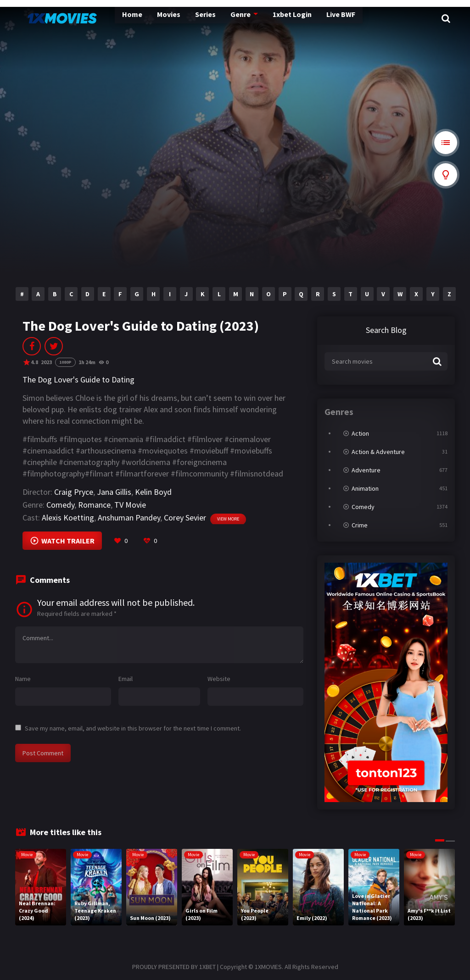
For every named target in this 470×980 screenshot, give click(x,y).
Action (360, 433)
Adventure (366, 470)
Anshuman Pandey (129, 518)
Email (126, 679)
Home (110, 18)
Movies (145, 18)
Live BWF (313, 18)
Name (23, 679)
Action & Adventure (378, 452)
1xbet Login (265, 18)
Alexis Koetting (68, 518)
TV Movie (130, 505)
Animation (365, 488)
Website (219, 679)
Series (181, 18)
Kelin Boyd (153, 492)
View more (228, 519)
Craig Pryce (74, 492)
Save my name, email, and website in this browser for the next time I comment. (133, 728)
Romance (94, 505)
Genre (215, 18)
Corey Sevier (185, 518)
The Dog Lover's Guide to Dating (78, 379)
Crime (360, 525)
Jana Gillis (114, 492)
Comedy (60, 505)
